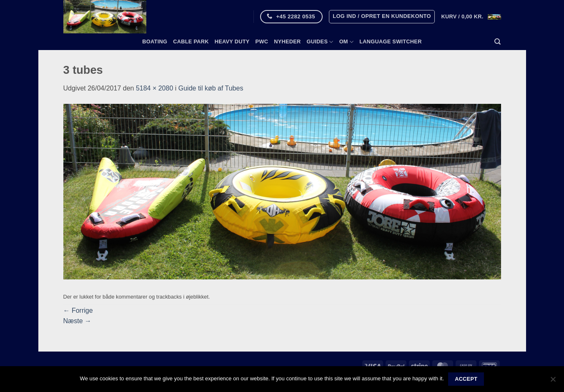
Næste (78, 321)
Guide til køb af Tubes (211, 88)
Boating (155, 41)
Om (347, 42)
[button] (382, 17)
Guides (320, 42)
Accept (466, 379)
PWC (262, 41)
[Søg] (498, 42)
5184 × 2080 (154, 88)
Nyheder (287, 41)
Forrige (78, 310)
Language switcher (390, 41)
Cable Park (191, 41)
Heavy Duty (232, 41)
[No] (553, 382)
